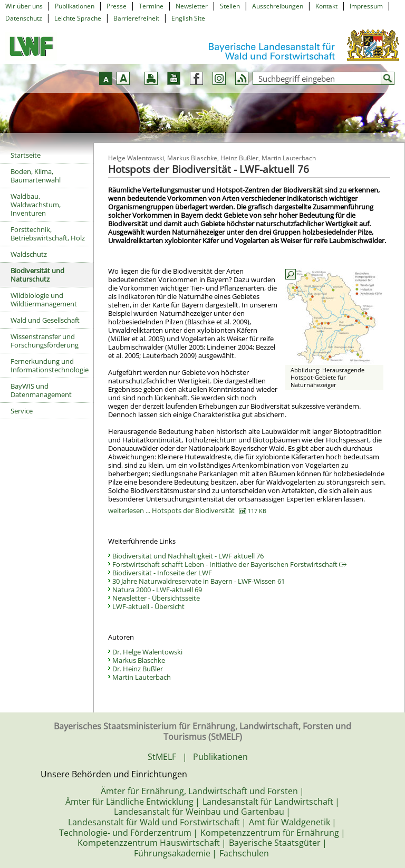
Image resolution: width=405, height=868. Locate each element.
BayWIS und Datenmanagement (41, 390)
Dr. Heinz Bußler (138, 669)
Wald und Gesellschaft (45, 320)
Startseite (26, 155)
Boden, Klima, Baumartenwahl (36, 176)
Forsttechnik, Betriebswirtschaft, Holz (48, 234)
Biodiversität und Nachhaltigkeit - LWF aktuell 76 (188, 556)
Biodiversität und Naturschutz (37, 275)
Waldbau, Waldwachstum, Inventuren (36, 205)
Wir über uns (24, 6)
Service (22, 411)
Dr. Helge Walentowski (147, 652)
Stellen (230, 6)
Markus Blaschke (139, 660)
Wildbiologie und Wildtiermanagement (44, 300)
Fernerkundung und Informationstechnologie (50, 365)
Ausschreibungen (278, 6)
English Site (188, 18)
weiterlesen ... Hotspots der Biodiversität (187, 510)
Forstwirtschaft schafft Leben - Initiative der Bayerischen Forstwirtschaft (229, 564)
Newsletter (192, 6)
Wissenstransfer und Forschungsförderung (45, 341)
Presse (117, 6)
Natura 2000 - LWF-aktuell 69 (157, 590)
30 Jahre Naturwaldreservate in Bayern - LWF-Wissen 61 (199, 581)
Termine (151, 6)
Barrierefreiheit (136, 18)
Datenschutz (24, 18)
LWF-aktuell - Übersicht (148, 606)
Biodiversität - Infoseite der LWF (162, 573)
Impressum (366, 6)
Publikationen (75, 6)
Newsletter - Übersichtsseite (156, 598)
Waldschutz (29, 254)
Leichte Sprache (78, 18)
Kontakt (326, 6)
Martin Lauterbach (142, 677)
